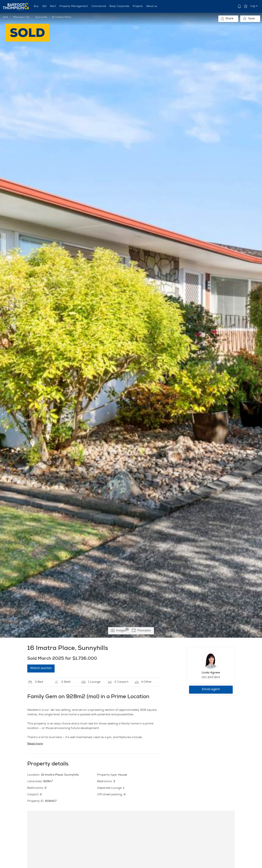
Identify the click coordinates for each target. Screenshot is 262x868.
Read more (35, 744)
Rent (53, 6)
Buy (36, 6)
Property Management (74, 6)
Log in (254, 6)
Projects (138, 6)
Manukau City (21, 17)
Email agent (211, 690)
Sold (5, 17)
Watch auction (41, 668)
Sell (44, 6)
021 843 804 (211, 678)
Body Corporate (119, 6)
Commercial (99, 6)
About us (152, 6)
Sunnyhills (41, 17)
